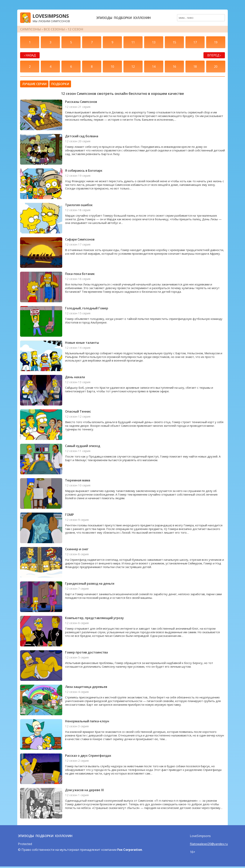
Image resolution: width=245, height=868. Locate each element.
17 (195, 42)
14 (154, 67)
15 (174, 42)
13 (154, 42)
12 (133, 67)
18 (195, 67)
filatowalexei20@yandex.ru (209, 844)
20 (216, 67)
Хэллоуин (142, 18)
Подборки (123, 18)
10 (112, 67)
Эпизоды (104, 18)
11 (133, 42)
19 (216, 42)
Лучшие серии (34, 84)
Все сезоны (54, 29)
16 (174, 67)
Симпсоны (31, 29)
